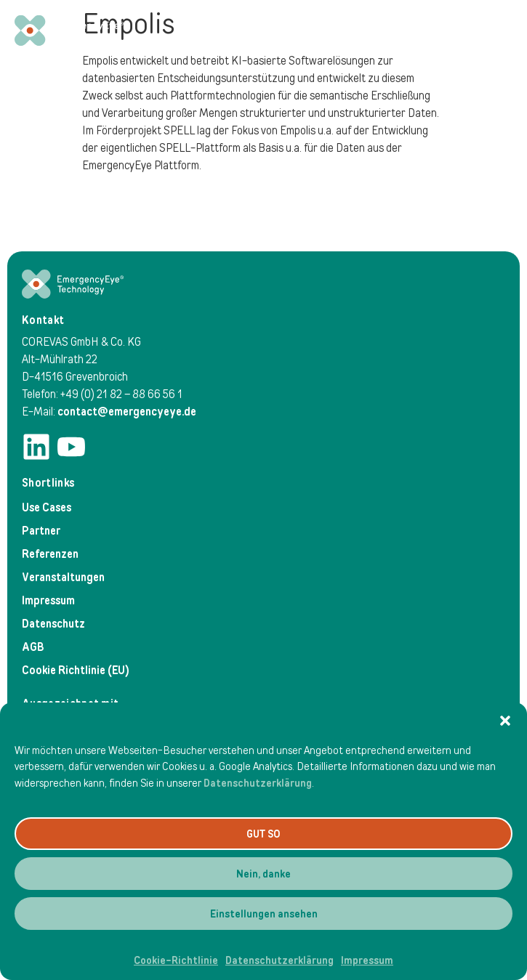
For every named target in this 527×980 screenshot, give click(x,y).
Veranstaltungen (63, 577)
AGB (33, 647)
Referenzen (50, 554)
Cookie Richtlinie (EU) (76, 670)
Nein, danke (263, 874)
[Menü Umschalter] (497, 31)
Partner (41, 531)
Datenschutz (53, 624)
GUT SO (263, 834)
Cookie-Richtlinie (176, 960)
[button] (505, 721)
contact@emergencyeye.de (127, 412)
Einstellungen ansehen (264, 914)
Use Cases (47, 507)
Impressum (367, 960)
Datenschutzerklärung (258, 783)
